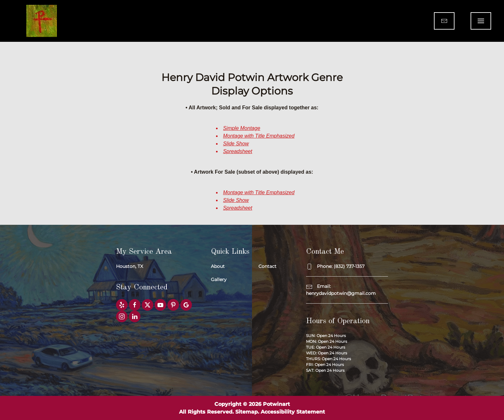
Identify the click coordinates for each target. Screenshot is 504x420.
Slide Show (236, 144)
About (218, 266)
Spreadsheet (238, 151)
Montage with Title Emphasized (259, 136)
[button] (481, 21)
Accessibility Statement (293, 412)
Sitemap (247, 412)
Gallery (219, 279)
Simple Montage (242, 128)
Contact (267, 266)
